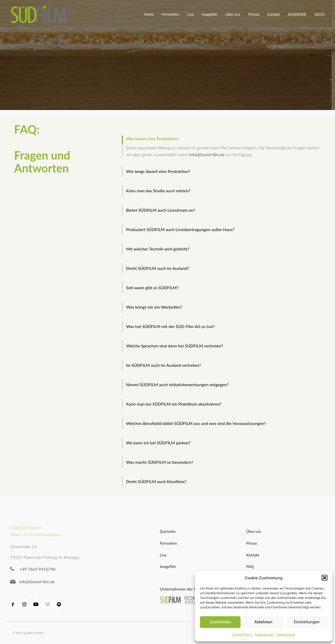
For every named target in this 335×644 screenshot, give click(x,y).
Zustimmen (220, 622)
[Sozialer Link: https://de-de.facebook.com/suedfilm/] (15, 604)
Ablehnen (263, 622)
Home (149, 14)
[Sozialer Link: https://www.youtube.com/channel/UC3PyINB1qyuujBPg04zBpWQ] (36, 604)
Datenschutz (264, 634)
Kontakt (273, 14)
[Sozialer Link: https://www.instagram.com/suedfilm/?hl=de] (25, 604)
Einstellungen (307, 622)
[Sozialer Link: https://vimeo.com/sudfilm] (48, 604)
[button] (325, 578)
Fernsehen (171, 14)
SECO (320, 14)
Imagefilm (210, 14)
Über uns (233, 14)
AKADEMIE (297, 14)
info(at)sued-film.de (207, 154)
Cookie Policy (242, 634)
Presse (254, 14)
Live (191, 14)
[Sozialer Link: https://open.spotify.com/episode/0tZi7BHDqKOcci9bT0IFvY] (59, 604)
